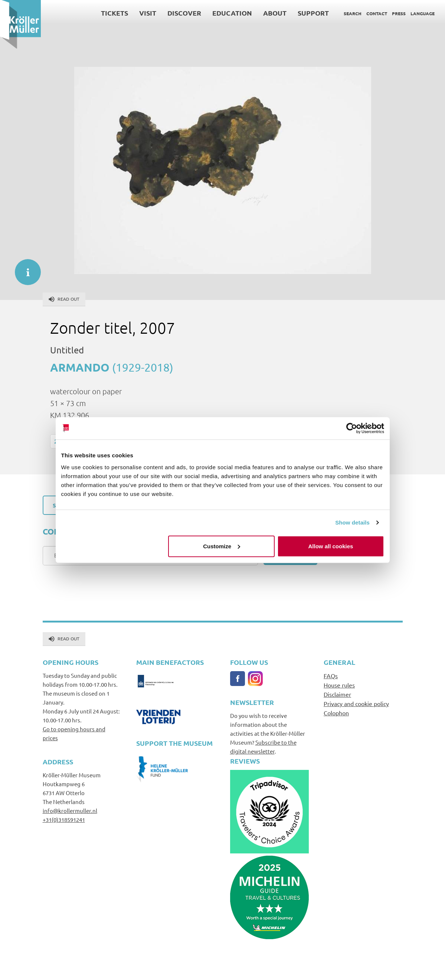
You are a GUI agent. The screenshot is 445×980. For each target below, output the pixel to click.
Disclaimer (337, 694)
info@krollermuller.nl (70, 811)
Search (353, 13)
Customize (222, 546)
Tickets (114, 13)
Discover (184, 13)
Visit (148, 13)
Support (313, 13)
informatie (24, 268)
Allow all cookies (331, 546)
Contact (377, 13)
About (275, 13)
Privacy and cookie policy (356, 703)
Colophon (336, 713)
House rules (339, 685)
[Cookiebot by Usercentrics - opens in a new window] (352, 428)
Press (399, 13)
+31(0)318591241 (64, 819)
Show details (352, 522)
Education (232, 13)
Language (423, 13)
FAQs (331, 676)
